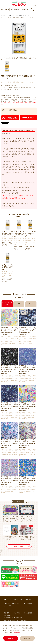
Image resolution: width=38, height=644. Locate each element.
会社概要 (6, 613)
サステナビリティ (17, 613)
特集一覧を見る (19, 546)
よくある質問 (28, 613)
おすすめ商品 (5, 9)
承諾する (11, 638)
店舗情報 (25, 9)
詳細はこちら (18, 633)
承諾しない (27, 638)
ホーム (3, 15)
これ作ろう (7, 603)
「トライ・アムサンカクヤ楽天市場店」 (17, 188)
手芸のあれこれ (17, 603)
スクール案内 (15, 9)
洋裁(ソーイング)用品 (15, 15)
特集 (21, 600)
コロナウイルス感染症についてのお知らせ (16, 620)
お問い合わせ (8, 615)
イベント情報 (8, 606)
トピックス (28, 600)
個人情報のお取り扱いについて (13, 618)
